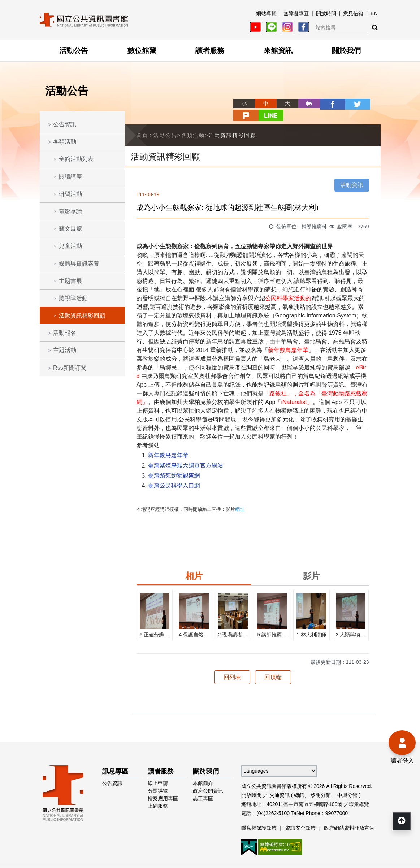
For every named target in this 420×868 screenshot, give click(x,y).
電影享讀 (70, 211)
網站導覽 (266, 13)
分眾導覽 (158, 778)
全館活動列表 (76, 159)
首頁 (142, 123)
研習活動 (70, 194)
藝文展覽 (70, 229)
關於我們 (346, 51)
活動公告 (74, 51)
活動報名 (65, 333)
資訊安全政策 (300, 815)
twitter (326, 104)
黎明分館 (321, 782)
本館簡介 (203, 771)
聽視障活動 (73, 298)
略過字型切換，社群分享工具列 (210, 97)
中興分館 (347, 782)
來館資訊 (278, 51)
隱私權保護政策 (259, 815)
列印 (283, 104)
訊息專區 (115, 759)
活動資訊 (352, 172)
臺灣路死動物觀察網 (174, 463)
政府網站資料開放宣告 (349, 815)
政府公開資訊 (208, 778)
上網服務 (158, 793)
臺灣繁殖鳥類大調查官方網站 (186, 452)
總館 (299, 782)
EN (374, 13)
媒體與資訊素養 (79, 264)
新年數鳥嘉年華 (168, 442)
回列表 (232, 664)
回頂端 (273, 664)
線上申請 (158, 771)
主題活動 (65, 350)
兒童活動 (70, 246)
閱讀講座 (70, 177)
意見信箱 (353, 13)
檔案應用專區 (163, 786)
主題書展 (70, 281)
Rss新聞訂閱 (70, 368)
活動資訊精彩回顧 (82, 315)
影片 (311, 563)
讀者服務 (210, 51)
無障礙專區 (296, 13)
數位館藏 (142, 51)
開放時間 (326, 13)
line (370, 104)
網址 (240, 497)
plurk (348, 104)
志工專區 (203, 786)
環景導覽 (359, 792)
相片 (194, 563)
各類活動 (65, 142)
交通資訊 (280, 782)
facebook (305, 104)
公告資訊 (65, 124)
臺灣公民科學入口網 (174, 473)
